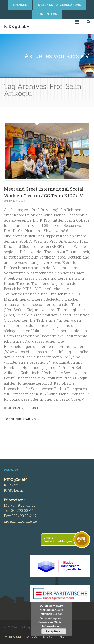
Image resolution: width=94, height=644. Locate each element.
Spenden (20, 5)
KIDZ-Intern (47, 14)
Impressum (12, 637)
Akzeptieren (54, 631)
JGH (35, 408)
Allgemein (16, 408)
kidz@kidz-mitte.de (20, 521)
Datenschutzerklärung (60, 5)
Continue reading (23, 419)
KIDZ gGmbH (17, 26)
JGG (28, 408)
